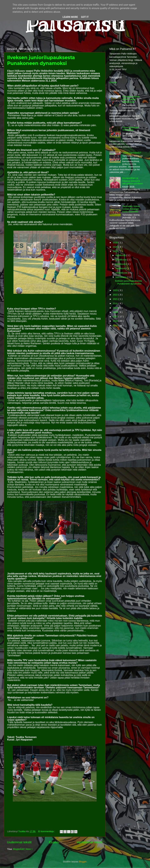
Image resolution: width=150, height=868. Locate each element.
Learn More (70, 17)
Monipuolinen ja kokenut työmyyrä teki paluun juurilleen (133, 181)
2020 (116, 303)
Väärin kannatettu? (132, 153)
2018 (116, 312)
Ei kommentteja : (47, 831)
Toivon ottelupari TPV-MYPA (131, 129)
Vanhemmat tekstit (89, 842)
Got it (85, 17)
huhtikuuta (121, 268)
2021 (116, 299)
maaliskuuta (122, 273)
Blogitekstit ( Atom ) (23, 849)
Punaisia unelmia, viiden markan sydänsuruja (131, 99)
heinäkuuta (121, 260)
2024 (116, 251)
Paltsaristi (75, 24)
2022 (116, 295)
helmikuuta (121, 277)
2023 (116, 290)
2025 (116, 247)
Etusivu (54, 842)
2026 (116, 243)
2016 (116, 321)
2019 (116, 308)
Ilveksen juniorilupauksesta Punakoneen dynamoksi (41, 60)
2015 (116, 325)
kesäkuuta (121, 264)
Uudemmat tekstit (19, 842)
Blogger (83, 862)
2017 (116, 317)
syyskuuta (121, 255)
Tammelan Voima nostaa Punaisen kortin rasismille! (131, 209)
